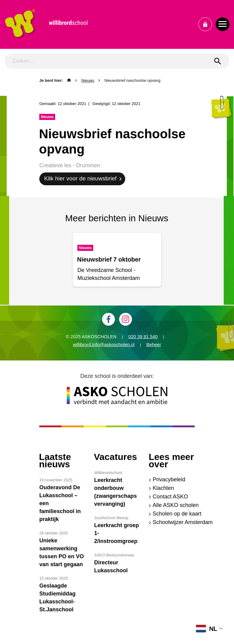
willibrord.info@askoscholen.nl (104, 344)
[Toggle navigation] (223, 24)
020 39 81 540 (143, 336)
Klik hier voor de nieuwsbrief (80, 178)
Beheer (154, 344)
